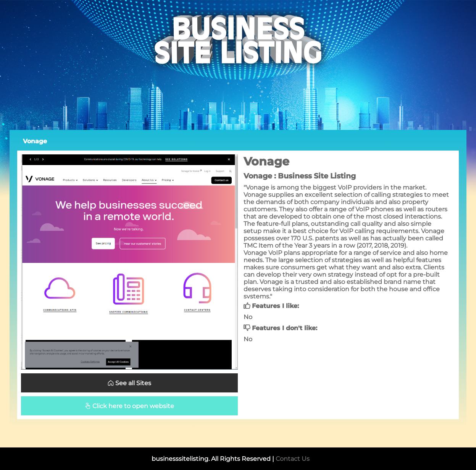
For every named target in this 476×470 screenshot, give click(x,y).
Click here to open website (129, 406)
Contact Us (293, 459)
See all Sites (129, 383)
